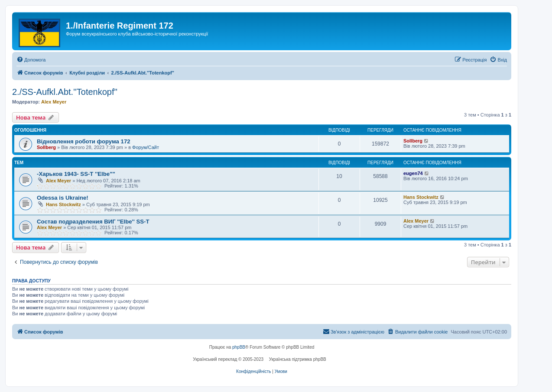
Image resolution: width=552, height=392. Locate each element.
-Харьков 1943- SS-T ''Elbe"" (76, 174)
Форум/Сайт (146, 147)
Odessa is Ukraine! (63, 198)
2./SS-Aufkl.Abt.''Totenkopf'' (65, 92)
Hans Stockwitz (63, 204)
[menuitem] (31, 60)
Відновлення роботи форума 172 (84, 141)
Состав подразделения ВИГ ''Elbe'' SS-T (93, 222)
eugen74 (413, 173)
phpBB (239, 347)
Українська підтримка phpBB (298, 359)
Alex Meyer (54, 102)
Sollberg (46, 147)
